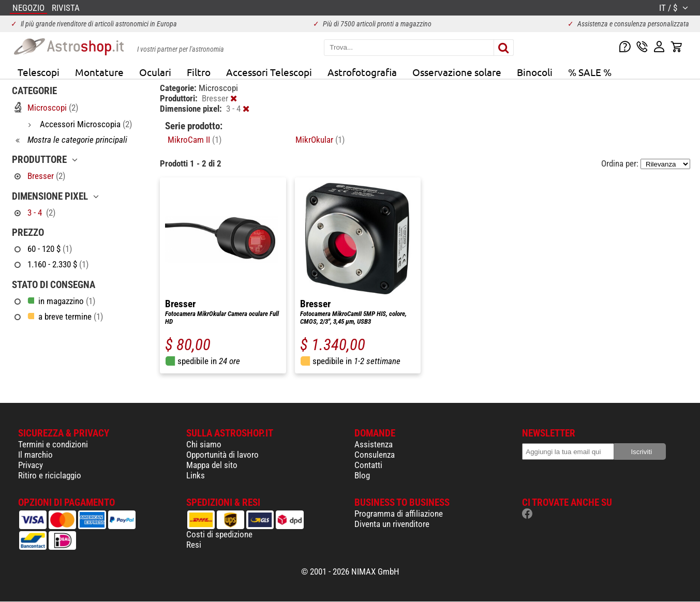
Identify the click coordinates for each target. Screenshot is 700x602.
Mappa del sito (212, 465)
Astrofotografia (362, 72)
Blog (362, 475)
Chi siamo (204, 444)
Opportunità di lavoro (222, 455)
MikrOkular (320, 140)
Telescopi (39, 72)
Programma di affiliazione (399, 514)
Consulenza (375, 455)
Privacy (31, 465)
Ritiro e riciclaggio (50, 475)
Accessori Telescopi (269, 72)
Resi (194, 545)
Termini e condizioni (53, 444)
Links (196, 475)
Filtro (199, 72)
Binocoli (535, 72)
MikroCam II (195, 140)
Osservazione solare (457, 72)
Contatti (368, 465)
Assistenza (374, 444)
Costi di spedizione (219, 534)
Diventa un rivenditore (392, 524)
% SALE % (590, 72)
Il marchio (35, 455)
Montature (99, 72)
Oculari (155, 72)
